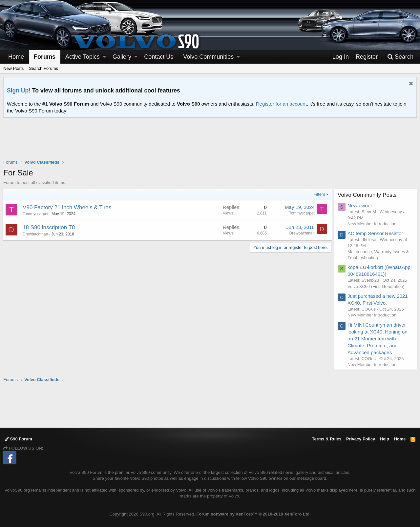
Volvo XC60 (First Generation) (377, 286)
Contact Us (159, 57)
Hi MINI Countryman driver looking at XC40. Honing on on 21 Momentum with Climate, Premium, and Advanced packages (378, 339)
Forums (45, 57)
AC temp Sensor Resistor (376, 233)
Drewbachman (36, 234)
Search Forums (43, 68)
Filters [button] (319, 194)
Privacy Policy (361, 439)
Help (385, 439)
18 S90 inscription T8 (49, 227)
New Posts (13, 68)
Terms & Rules (326, 439)
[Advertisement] (210, 143)
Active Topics (83, 57)
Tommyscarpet (36, 214)
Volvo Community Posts (368, 195)
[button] (104, 57)
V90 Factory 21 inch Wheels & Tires (68, 207)
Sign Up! (19, 91)
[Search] (400, 57)
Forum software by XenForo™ (253, 514)
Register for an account (281, 104)
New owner (360, 205)
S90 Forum (18, 439)
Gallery (122, 57)
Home (16, 57)
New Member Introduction (373, 224)
